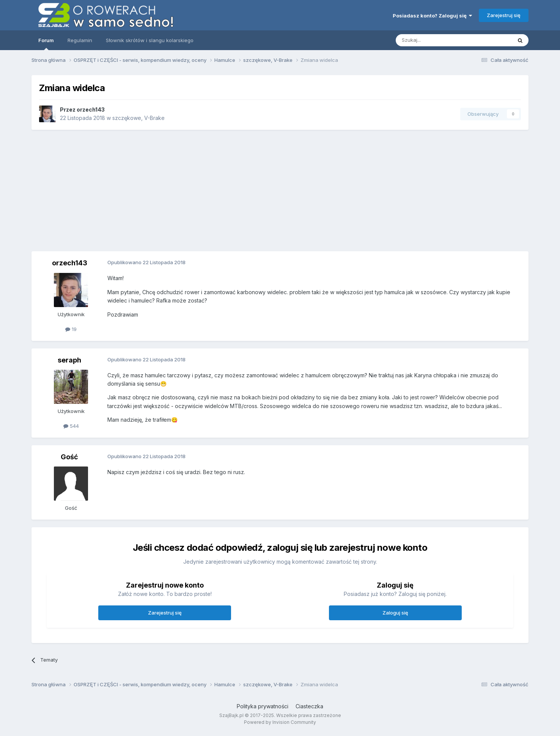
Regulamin (80, 40)
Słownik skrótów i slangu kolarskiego (150, 40)
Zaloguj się (395, 613)
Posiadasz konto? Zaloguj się (432, 16)
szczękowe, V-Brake (138, 118)
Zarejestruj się (504, 15)
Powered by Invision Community (280, 722)
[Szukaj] (435, 40)
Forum (46, 44)
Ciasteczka (309, 706)
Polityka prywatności (263, 706)
